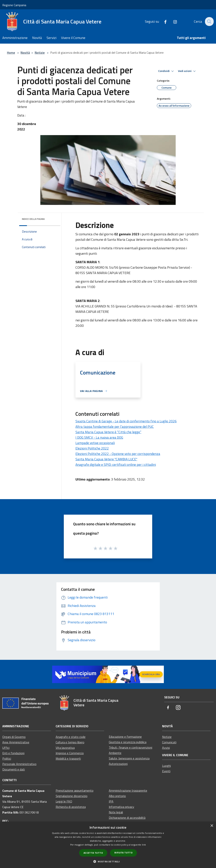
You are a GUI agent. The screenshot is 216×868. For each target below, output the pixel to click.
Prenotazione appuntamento (75, 790)
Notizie (40, 53)
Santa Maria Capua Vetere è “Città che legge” (108, 432)
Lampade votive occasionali (95, 443)
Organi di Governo (14, 737)
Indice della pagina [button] (33, 219)
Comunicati (169, 742)
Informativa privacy (121, 807)
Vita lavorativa (65, 748)
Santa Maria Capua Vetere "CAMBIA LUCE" (106, 459)
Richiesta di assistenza (71, 807)
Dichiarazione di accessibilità (127, 818)
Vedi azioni (187, 71)
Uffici (6, 748)
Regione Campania (14, 5)
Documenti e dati (14, 769)
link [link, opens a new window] (144, 845)
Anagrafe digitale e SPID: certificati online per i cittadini (116, 465)
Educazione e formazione (125, 737)
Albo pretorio (117, 796)
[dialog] (108, 845)
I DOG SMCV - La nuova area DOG (99, 437)
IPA (111, 801)
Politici (7, 758)
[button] (108, 861)
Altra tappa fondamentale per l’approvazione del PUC (115, 427)
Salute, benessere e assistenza (129, 758)
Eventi (166, 771)
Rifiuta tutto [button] (123, 853)
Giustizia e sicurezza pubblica (128, 742)
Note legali (116, 812)
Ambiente (115, 753)
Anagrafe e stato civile (71, 737)
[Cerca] (209, 22)
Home (11, 53)
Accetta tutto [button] (93, 853)
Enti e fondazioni (13, 753)
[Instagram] (173, 21)
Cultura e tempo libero (70, 742)
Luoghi (166, 766)
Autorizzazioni (118, 764)
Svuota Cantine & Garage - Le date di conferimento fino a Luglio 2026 (126, 421)
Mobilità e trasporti (68, 758)
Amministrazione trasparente (128, 790)
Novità (25, 53)
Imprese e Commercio (70, 753)
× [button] (212, 826)
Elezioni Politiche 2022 (92, 448)
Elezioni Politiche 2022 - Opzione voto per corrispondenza (118, 454)
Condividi (167, 71)
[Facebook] (163, 21)
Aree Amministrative (16, 742)
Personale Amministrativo (19, 764)
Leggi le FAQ (64, 801)
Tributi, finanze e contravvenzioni (130, 747)
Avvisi (166, 748)
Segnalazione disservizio (72, 796)
